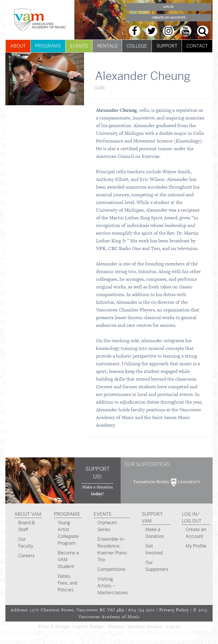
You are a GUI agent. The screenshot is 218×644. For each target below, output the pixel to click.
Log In (168, 7)
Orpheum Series (107, 526)
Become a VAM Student (68, 560)
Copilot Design (88, 626)
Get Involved (154, 549)
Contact (197, 46)
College (137, 46)
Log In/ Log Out (192, 518)
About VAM (28, 514)
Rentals (107, 46)
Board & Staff (27, 526)
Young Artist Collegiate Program (68, 533)
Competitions (111, 569)
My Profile (196, 546)
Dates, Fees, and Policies (67, 583)
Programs (48, 46)
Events (79, 46)
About (18, 46)
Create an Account (169, 17)
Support (167, 46)
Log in (173, 626)
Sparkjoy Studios (145, 626)
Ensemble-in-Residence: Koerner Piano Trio (112, 549)
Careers (26, 556)
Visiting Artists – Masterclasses (113, 586)
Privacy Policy (174, 610)
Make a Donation (155, 533)
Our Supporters (157, 566)
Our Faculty (26, 543)
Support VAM (152, 518)
